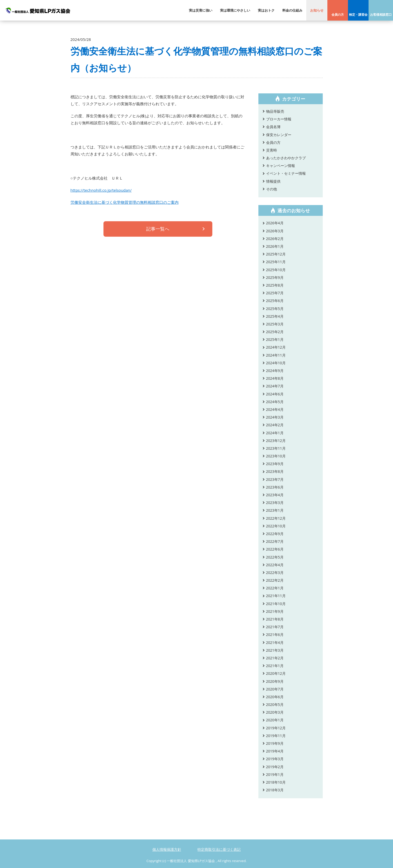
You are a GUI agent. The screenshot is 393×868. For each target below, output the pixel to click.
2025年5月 (275, 309)
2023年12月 (276, 441)
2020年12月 (276, 673)
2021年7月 (275, 627)
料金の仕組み (292, 10)
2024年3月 (275, 417)
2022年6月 (275, 549)
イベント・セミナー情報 (286, 173)
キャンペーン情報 (281, 166)
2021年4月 (275, 643)
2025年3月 (275, 324)
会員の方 (338, 15)
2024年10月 (276, 363)
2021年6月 (275, 635)
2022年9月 (275, 534)
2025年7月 (275, 293)
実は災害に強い (201, 10)
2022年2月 (275, 580)
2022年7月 (275, 541)
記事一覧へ (158, 229)
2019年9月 (275, 743)
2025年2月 (275, 332)
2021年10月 (276, 604)
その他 (272, 189)
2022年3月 (275, 573)
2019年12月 (276, 728)
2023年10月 (276, 456)
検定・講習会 (358, 15)
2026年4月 (275, 223)
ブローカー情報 (279, 119)
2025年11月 (276, 262)
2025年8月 (275, 285)
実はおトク (266, 10)
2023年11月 (276, 448)
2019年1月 (275, 774)
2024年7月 (275, 386)
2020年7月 (275, 689)
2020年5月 (275, 705)
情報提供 (273, 181)
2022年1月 (275, 588)
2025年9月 (275, 277)
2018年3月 (275, 790)
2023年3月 (275, 503)
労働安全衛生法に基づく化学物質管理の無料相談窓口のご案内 (125, 202)
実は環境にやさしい (235, 10)
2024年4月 (275, 409)
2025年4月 (275, 316)
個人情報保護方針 (167, 849)
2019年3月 (275, 759)
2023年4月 (275, 495)
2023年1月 (275, 510)
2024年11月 (276, 355)
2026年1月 (275, 246)
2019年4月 (275, 751)
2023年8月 (275, 471)
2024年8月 (275, 378)
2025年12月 (276, 254)
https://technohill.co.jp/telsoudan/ (101, 190)
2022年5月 (275, 557)
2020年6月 (275, 697)
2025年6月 (275, 301)
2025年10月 (276, 270)
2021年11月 (276, 596)
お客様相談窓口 (381, 15)
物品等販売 (275, 111)
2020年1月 (275, 720)
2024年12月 (276, 347)
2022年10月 (276, 526)
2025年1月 (275, 339)
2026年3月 (275, 231)
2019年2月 (275, 767)
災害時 (272, 150)
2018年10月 (276, 782)
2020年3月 (275, 712)
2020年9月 (275, 681)
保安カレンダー (279, 135)
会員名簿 (273, 127)
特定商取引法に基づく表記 (219, 849)
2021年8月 (275, 619)
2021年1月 (275, 666)
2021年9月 (275, 611)
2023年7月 (275, 479)
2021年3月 (275, 650)
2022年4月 (275, 565)
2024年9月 (275, 371)
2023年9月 (275, 464)
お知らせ (317, 10)
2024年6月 (275, 394)
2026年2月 (275, 239)
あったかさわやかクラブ (286, 158)
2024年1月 (275, 433)
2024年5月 (275, 402)
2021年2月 (275, 658)
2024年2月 (275, 425)
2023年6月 (275, 487)
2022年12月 (276, 518)
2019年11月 (276, 736)
